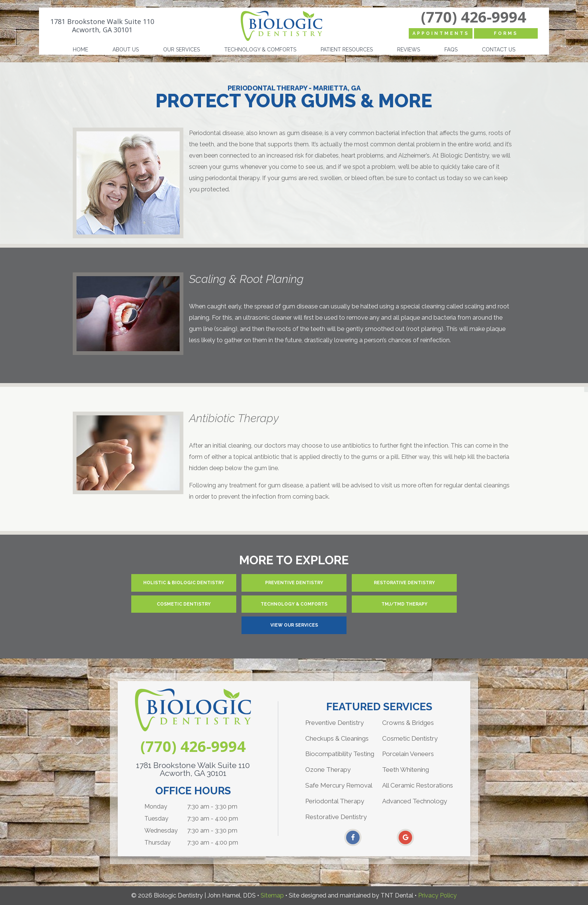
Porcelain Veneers (408, 754)
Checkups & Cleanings (337, 738)
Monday (156, 807)
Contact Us (499, 50)
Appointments (441, 33)
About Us (126, 50)
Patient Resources (347, 50)
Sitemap (272, 895)
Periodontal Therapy (335, 801)
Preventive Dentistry (294, 583)
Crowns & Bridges (408, 723)
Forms (506, 33)
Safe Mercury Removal (339, 785)
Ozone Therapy (328, 770)
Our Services (181, 50)
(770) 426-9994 (473, 17)
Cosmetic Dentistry (184, 604)
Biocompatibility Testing (340, 754)
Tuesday (156, 819)
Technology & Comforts (260, 50)
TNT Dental (397, 895)
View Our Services (294, 625)
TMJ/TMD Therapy (404, 604)
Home (80, 50)
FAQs (451, 50)
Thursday (157, 843)
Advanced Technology (415, 801)
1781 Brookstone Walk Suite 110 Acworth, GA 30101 (102, 26)
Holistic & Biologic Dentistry (184, 583)
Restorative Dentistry (404, 583)
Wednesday (161, 831)
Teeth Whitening (406, 770)
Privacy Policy (437, 895)
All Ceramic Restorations (418, 785)
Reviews (409, 50)
